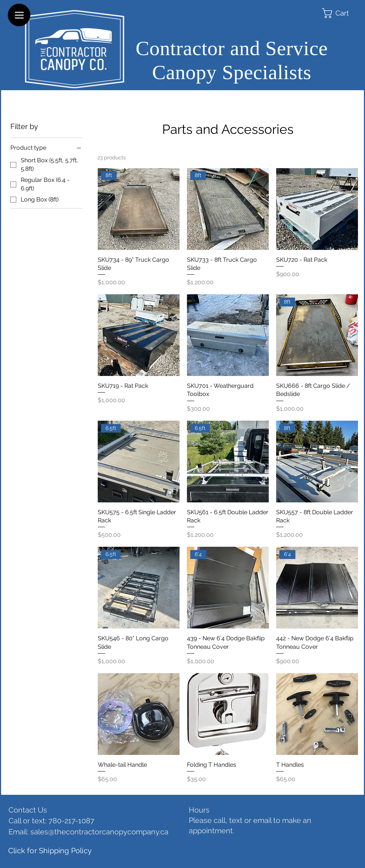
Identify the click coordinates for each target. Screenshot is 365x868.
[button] (343, 13)
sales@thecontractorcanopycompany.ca (99, 832)
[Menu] (19, 15)
